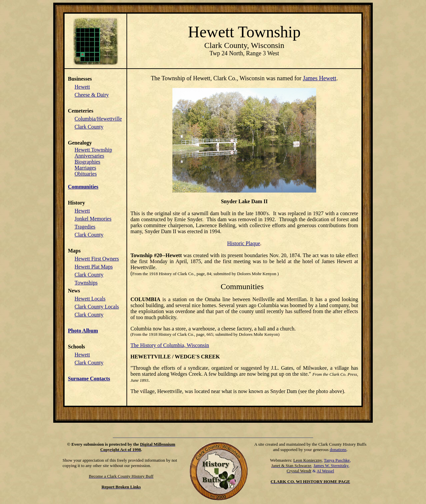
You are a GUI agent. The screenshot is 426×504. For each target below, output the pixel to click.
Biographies (87, 162)
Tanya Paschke (337, 460)
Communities (83, 187)
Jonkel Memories (93, 219)
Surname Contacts (89, 379)
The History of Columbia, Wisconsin (170, 345)
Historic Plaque (243, 243)
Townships (86, 283)
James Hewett (319, 78)
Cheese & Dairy (92, 95)
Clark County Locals (97, 307)
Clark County (89, 127)
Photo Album (83, 331)
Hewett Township (93, 150)
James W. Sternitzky (331, 466)
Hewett (82, 87)
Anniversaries (89, 156)
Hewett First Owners (97, 259)
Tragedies (85, 227)
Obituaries (86, 174)
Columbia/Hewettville (98, 119)
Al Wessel (325, 471)
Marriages (85, 168)
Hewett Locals (90, 299)
